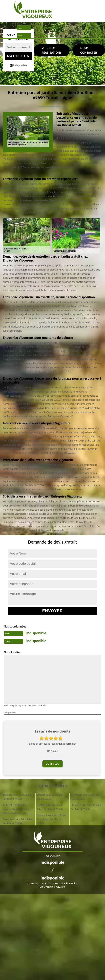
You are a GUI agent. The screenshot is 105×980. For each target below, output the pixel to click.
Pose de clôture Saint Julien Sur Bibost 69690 (18, 821)
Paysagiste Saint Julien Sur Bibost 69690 (85, 797)
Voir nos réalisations (52, 50)
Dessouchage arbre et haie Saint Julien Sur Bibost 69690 (52, 819)
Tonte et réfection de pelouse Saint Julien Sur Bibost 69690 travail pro (16, 809)
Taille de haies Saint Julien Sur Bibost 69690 (17, 797)
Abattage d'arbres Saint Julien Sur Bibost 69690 (50, 807)
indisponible (46, 27)
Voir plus (52, 764)
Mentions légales (53, 887)
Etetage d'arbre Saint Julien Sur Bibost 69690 (86, 807)
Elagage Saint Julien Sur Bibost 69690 (50, 797)
